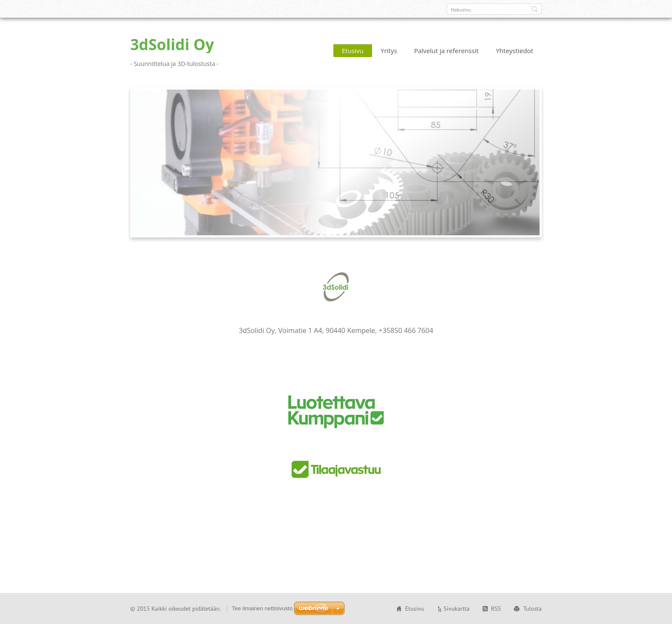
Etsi (534, 9)
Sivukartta (457, 609)
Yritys (389, 51)
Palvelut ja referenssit (446, 51)
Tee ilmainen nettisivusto (262, 608)
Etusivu (353, 51)
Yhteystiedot (514, 51)
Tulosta (532, 609)
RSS (496, 609)
